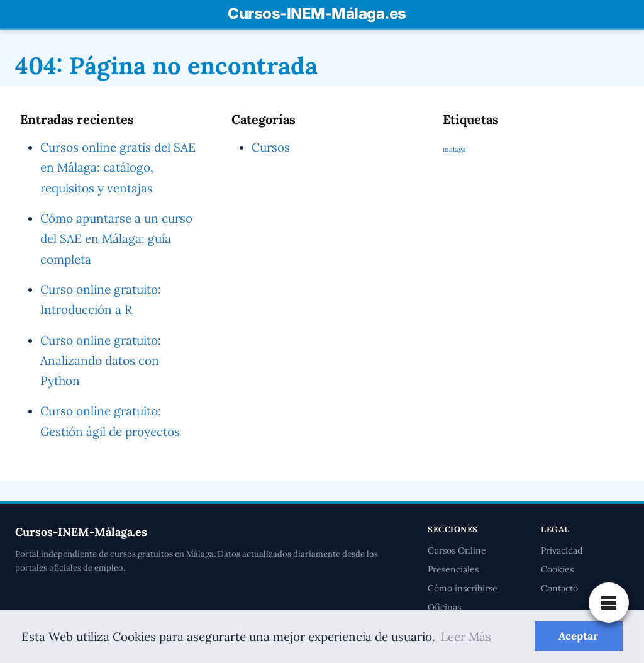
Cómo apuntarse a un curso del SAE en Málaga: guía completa (117, 239)
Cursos (271, 147)
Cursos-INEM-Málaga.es (317, 14)
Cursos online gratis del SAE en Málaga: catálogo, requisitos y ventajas (118, 168)
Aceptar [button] (579, 636)
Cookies (557, 569)
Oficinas (444, 607)
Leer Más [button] (470, 637)
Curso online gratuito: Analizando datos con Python (101, 361)
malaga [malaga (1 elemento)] (454, 149)
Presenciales (453, 569)
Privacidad (562, 550)
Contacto (560, 588)
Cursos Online (457, 550)
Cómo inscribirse (463, 588)
